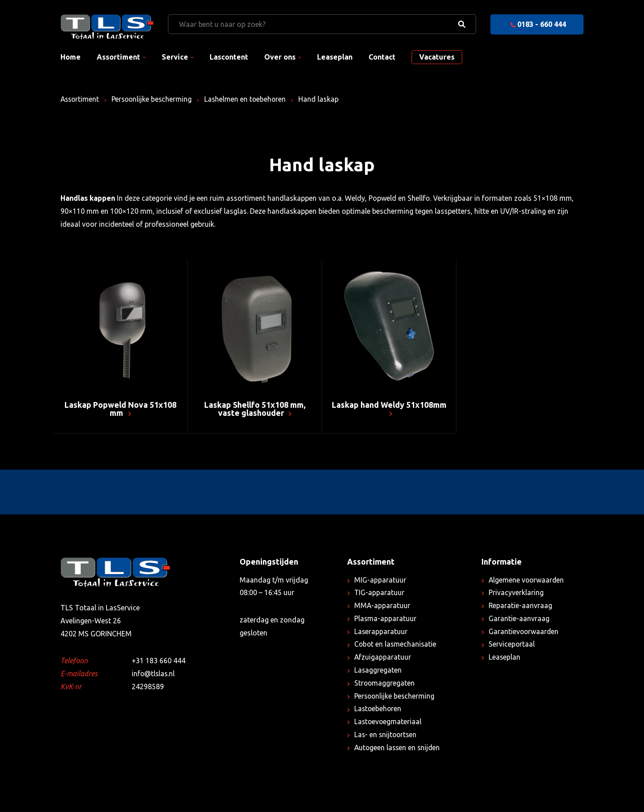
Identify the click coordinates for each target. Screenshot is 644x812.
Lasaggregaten (378, 670)
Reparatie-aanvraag (521, 606)
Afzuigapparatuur (383, 658)
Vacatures (437, 57)
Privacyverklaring (516, 593)
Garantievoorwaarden (524, 632)
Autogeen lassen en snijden (398, 748)
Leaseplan (335, 57)
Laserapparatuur (381, 632)
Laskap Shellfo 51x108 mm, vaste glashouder (255, 409)
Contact (382, 57)
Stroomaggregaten (385, 683)
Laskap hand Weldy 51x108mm (389, 409)
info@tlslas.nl (154, 674)
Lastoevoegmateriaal (389, 722)
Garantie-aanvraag (519, 619)
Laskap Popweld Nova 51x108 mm (120, 409)
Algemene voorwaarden (527, 580)
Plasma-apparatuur (386, 619)
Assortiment (118, 57)
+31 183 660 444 (159, 661)
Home (71, 57)
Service (175, 57)
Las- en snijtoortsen (386, 735)
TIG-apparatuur (380, 593)
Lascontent (229, 57)
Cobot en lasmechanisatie (396, 645)
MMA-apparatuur (382, 606)
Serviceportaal (512, 645)
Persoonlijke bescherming (154, 99)
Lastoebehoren (378, 709)
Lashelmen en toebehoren (249, 99)
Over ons (280, 57)
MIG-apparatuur (380, 580)
